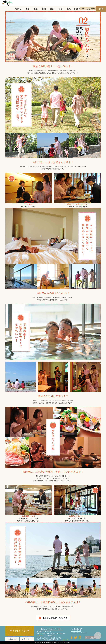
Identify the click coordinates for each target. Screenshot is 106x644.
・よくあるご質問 (77, 629)
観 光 (69, 9)
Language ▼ (88, 9)
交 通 (60, 9)
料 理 (44, 9)
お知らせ (18, 9)
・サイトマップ (76, 631)
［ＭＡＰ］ (66, 640)
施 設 (52, 9)
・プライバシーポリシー (79, 633)
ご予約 (101, 9)
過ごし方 (77, 9)
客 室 (27, 9)
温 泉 (36, 9)
